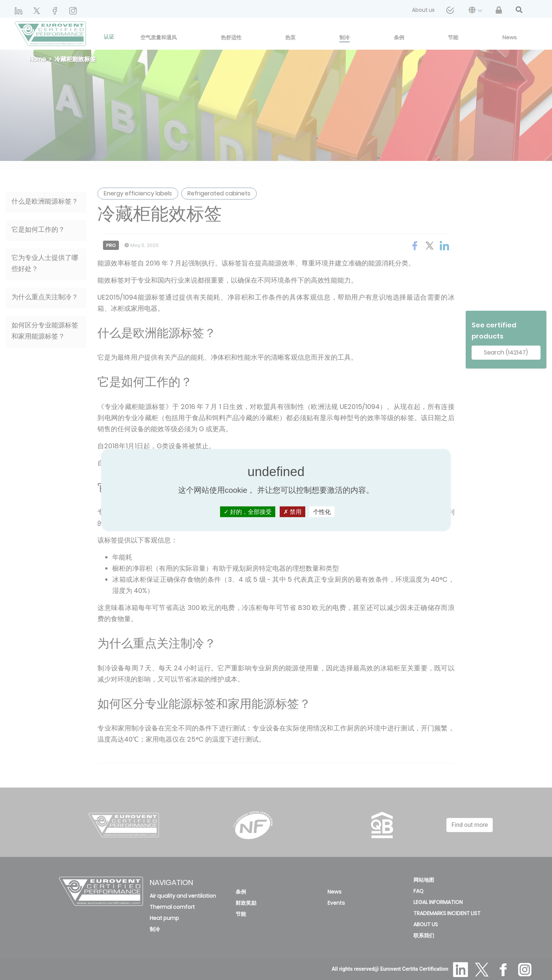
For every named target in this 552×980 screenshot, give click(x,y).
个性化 (322, 512)
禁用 (292, 512)
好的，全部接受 (248, 512)
